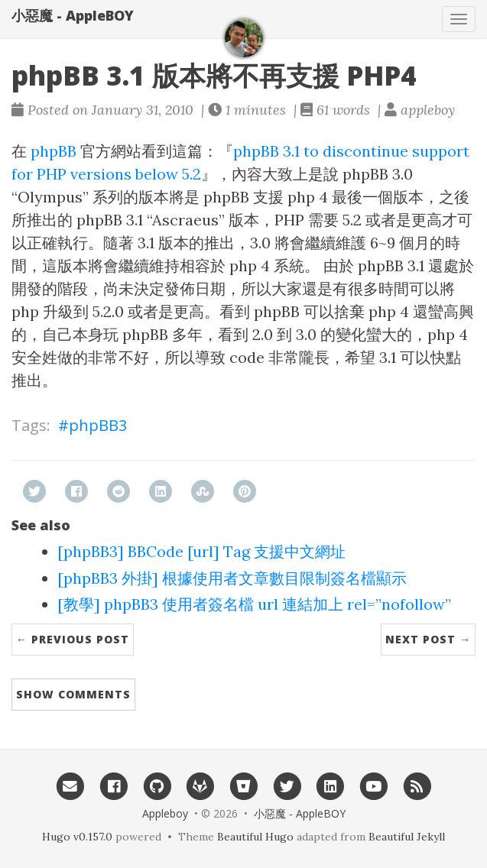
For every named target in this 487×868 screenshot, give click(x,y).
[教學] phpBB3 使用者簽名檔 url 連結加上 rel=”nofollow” (254, 604)
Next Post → (428, 639)
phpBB (54, 151)
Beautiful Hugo (255, 837)
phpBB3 (98, 425)
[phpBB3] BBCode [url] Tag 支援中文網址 (201, 551)
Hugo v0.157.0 (77, 837)
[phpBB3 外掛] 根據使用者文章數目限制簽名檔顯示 (232, 578)
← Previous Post (73, 639)
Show (73, 694)
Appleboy (165, 813)
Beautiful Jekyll (407, 837)
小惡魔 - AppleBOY (73, 15)
